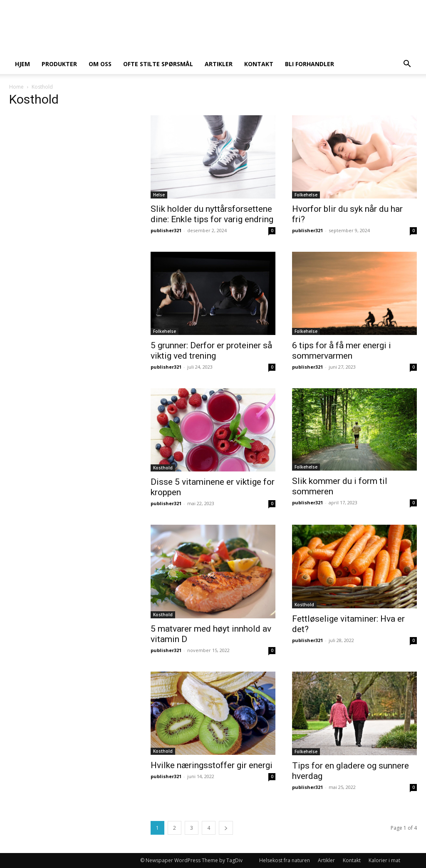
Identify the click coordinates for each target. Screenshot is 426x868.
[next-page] (226, 828)
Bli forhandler (310, 64)
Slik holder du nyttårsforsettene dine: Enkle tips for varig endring (212, 214)
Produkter (59, 64)
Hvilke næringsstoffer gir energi (212, 765)
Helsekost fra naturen (285, 860)
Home (16, 87)
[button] (407, 65)
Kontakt (259, 64)
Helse (159, 195)
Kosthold (163, 468)
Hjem (22, 64)
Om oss (100, 64)
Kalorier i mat (384, 860)
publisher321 (166, 230)
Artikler (219, 64)
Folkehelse (306, 195)
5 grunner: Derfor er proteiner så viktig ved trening (211, 351)
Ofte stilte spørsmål (158, 64)
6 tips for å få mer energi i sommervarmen (342, 351)
